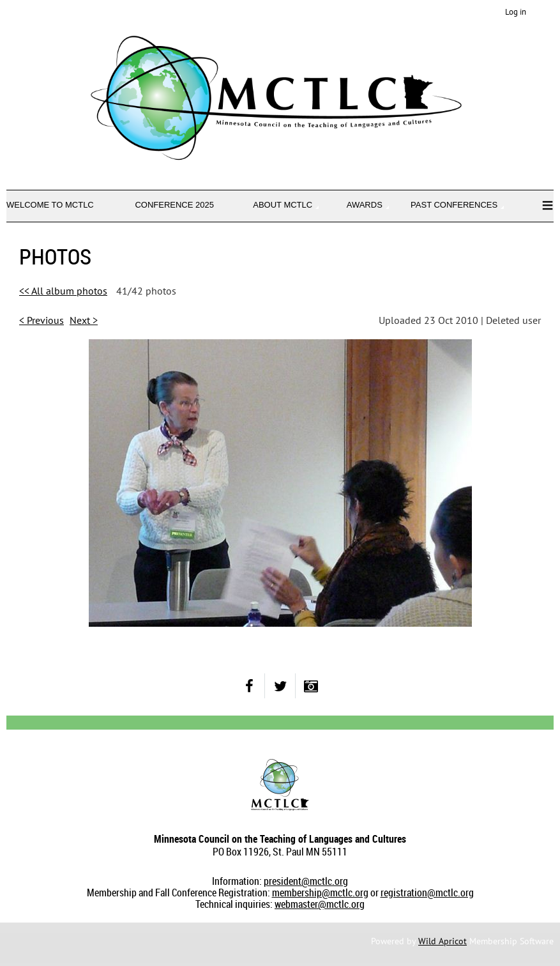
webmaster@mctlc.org (320, 904)
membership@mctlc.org (320, 893)
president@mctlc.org (306, 881)
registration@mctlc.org (427, 893)
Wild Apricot (443, 941)
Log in (516, 12)
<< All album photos (63, 291)
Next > (84, 320)
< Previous (42, 320)
